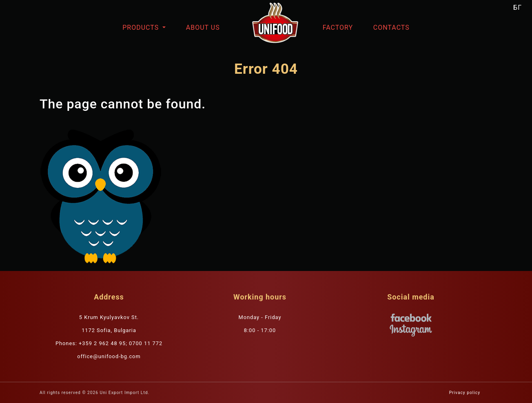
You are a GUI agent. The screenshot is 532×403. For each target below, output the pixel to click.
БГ (518, 8)
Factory (338, 28)
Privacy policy (465, 393)
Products (142, 28)
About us (203, 28)
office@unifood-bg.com (109, 356)
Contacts (391, 28)
